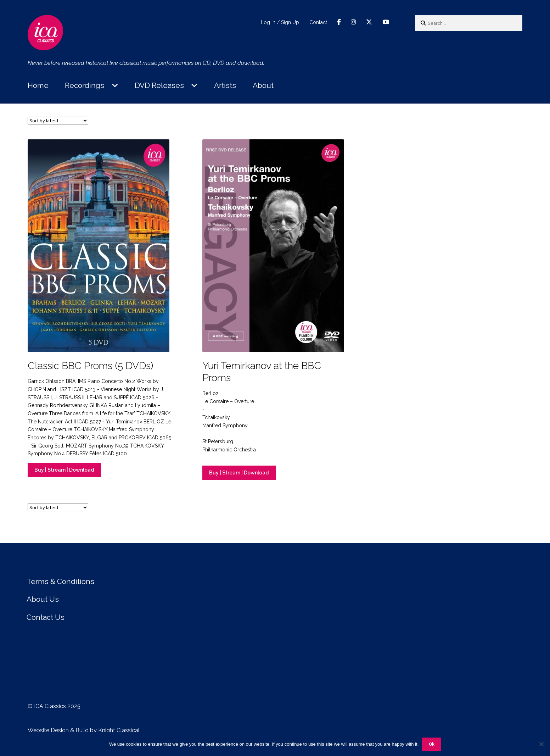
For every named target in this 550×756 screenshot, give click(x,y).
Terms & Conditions (60, 581)
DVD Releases (159, 85)
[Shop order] (58, 121)
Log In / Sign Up (280, 22)
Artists (225, 85)
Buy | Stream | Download (64, 470)
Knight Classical (119, 730)
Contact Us (46, 617)
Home (38, 85)
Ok (432, 744)
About (263, 85)
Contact (318, 22)
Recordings (85, 85)
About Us (43, 599)
